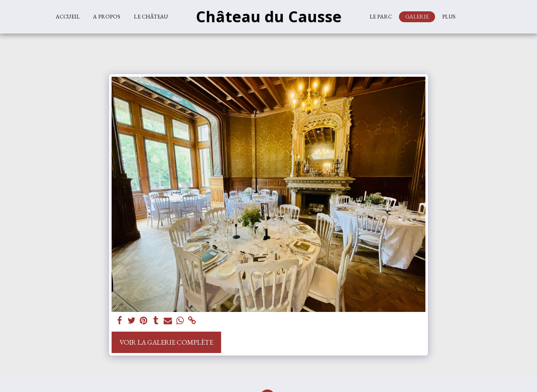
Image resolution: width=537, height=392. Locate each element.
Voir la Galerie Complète (166, 342)
